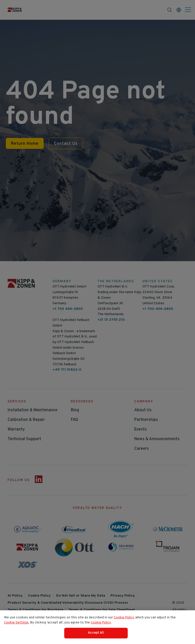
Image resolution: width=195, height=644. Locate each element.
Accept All (96, 634)
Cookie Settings (16, 624)
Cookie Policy (124, 619)
